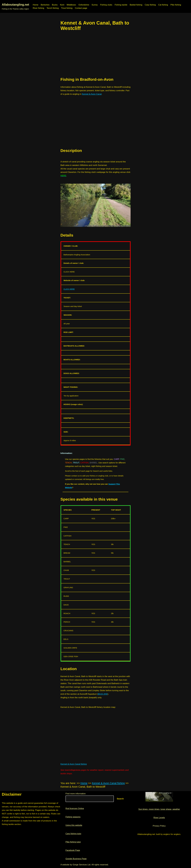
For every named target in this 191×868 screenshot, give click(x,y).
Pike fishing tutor (73, 842)
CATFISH (84, 463)
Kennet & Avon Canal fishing (74, 764)
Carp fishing (150, 5)
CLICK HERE (69, 289)
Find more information (76, 794)
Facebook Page (73, 850)
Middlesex (71, 5)
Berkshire (45, 5)
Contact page (81, 8)
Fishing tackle (121, 5)
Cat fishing (163, 5)
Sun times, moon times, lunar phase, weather (159, 809)
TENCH (68, 463)
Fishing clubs (106, 5)
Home (36, 5)
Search (120, 799)
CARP (116, 459)
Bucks (55, 5)
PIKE (122, 459)
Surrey (95, 5)
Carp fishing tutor (73, 834)
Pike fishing (176, 5)
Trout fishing (67, 8)
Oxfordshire (84, 5)
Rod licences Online (75, 808)
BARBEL (93, 463)
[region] (96, 54)
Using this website (74, 825)
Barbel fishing (136, 5)
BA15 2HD (103, 694)
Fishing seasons (73, 817)
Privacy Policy (159, 826)
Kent (62, 5)
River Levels (159, 818)
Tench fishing (53, 8)
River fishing (38, 8)
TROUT (76, 463)
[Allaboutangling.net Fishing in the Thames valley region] (15, 6)
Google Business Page (76, 859)
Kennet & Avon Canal (92, 94)
